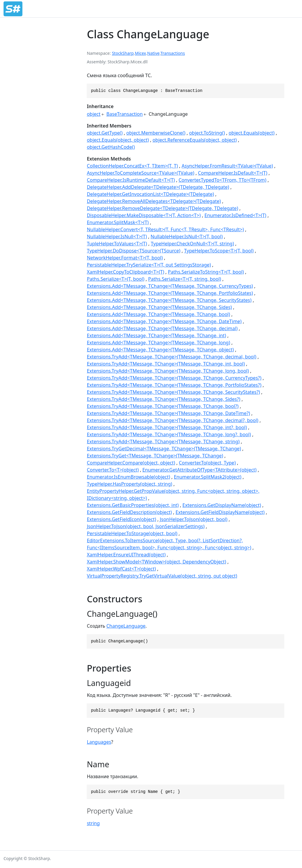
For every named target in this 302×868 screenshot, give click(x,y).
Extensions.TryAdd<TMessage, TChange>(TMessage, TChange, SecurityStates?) (173, 392)
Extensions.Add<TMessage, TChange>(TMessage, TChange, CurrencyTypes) (170, 286)
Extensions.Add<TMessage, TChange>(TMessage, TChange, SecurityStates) (169, 300)
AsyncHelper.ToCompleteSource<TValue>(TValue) (140, 173)
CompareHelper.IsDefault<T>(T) (233, 173)
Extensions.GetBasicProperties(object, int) (133, 505)
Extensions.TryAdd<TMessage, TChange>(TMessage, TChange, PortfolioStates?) (174, 385)
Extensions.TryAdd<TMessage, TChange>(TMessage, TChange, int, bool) (166, 364)
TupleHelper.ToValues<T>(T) (117, 244)
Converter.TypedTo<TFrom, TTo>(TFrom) (222, 180)
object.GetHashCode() (111, 147)
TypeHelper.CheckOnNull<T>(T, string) (192, 244)
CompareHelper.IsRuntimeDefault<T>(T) (131, 180)
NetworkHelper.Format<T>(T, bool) (125, 258)
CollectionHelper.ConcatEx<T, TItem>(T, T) (132, 166)
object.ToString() (207, 133)
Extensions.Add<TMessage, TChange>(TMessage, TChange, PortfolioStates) (170, 293)
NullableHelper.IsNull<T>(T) (117, 237)
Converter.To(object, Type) (207, 463)
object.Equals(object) (252, 133)
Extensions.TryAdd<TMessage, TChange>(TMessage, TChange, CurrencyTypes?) (174, 378)
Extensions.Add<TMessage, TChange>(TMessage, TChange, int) (156, 335)
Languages (99, 742)
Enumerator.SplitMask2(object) (207, 477)
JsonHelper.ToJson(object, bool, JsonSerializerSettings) (146, 526)
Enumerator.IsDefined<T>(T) (235, 215)
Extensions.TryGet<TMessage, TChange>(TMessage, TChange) (155, 456)
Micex (140, 53)
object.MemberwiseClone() (156, 133)
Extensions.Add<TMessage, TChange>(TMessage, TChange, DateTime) (164, 321)
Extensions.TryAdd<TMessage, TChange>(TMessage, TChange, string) (163, 442)
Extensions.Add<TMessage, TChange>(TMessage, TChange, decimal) (162, 328)
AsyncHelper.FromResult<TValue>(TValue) (227, 166)
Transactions (173, 53)
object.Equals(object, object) (118, 140)
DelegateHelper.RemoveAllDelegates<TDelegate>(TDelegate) (154, 201)
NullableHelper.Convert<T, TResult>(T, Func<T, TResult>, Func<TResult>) (165, 229)
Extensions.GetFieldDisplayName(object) (220, 512)
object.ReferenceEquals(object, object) (195, 140)
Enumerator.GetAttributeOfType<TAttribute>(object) (200, 470)
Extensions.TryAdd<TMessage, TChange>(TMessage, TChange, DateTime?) (168, 413)
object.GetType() (105, 133)
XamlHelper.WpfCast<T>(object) (121, 569)
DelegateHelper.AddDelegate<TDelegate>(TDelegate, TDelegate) (158, 187)
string (93, 823)
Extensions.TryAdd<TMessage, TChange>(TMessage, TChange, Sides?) (163, 399)
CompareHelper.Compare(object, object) (131, 463)
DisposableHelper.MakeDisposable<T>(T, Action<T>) (144, 215)
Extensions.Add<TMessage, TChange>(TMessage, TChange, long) (158, 343)
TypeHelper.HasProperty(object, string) (129, 484)
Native (153, 53)
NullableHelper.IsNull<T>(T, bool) (187, 237)
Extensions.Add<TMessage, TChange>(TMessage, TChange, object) (160, 350)
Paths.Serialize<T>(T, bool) (115, 279)
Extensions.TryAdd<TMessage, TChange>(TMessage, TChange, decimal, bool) (171, 357)
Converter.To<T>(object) (113, 470)
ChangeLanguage (126, 626)
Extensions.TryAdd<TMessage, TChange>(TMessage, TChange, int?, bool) (167, 427)
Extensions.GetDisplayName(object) (222, 505)
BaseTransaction (125, 114)
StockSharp (123, 53)
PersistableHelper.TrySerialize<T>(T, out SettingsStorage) (149, 265)
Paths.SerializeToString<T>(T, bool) (206, 272)
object (93, 114)
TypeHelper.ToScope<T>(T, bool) (219, 251)
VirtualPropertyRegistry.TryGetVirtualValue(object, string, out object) (162, 576)
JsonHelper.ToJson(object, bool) (194, 519)
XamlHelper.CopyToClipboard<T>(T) (125, 272)
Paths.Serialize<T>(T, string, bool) (184, 279)
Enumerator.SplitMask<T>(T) (118, 222)
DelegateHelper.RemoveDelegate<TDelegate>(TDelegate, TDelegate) (162, 208)
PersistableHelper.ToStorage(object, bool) (132, 533)
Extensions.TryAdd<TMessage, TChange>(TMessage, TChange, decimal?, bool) (173, 420)
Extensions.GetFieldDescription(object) (129, 512)
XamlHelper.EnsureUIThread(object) (126, 555)
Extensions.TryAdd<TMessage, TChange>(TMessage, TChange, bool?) (163, 406)
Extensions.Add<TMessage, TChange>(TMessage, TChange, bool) (158, 314)
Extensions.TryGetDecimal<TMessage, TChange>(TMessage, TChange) (164, 449)
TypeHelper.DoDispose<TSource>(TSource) (133, 251)
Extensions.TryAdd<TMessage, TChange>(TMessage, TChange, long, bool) (168, 371)
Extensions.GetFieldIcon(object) (121, 519)
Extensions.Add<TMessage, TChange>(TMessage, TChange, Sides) (159, 307)
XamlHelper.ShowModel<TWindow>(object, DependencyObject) (156, 562)
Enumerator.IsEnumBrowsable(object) (128, 477)
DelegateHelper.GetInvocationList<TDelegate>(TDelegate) (150, 194)
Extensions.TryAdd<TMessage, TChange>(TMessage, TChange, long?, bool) (169, 434)
